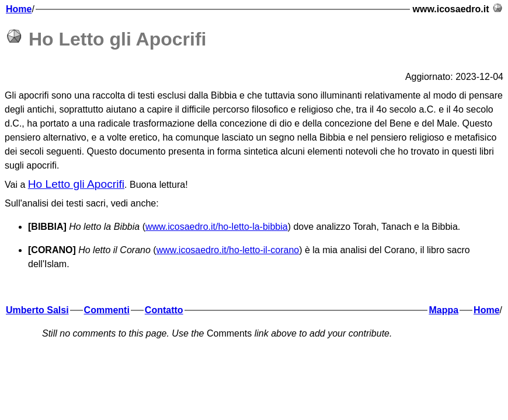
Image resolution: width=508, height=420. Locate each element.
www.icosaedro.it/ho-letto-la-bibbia (217, 227)
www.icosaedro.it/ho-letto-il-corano (228, 250)
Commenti (107, 310)
